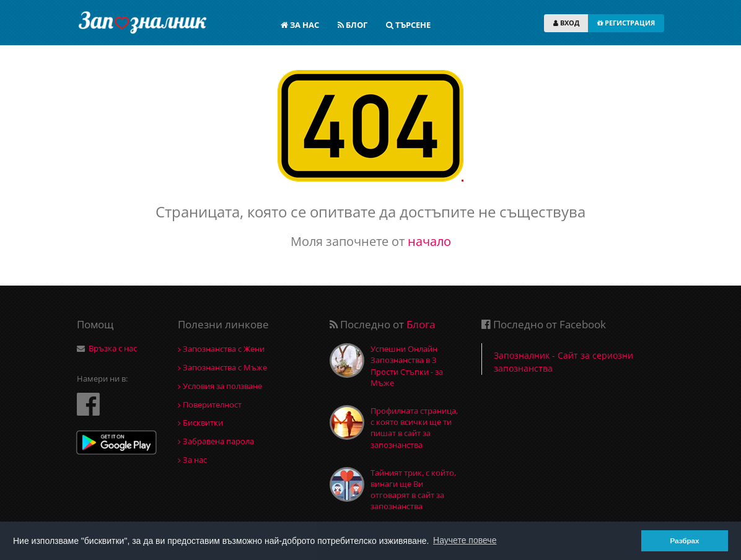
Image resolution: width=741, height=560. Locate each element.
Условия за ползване (220, 386)
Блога (421, 324)
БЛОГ (353, 25)
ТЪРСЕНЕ (408, 25)
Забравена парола (216, 441)
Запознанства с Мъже (222, 367)
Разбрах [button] (684, 540)
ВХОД (566, 23)
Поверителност (210, 405)
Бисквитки (200, 422)
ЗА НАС (300, 25)
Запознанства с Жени (221, 349)
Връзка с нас (113, 348)
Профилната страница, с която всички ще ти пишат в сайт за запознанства (414, 428)
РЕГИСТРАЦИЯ (626, 23)
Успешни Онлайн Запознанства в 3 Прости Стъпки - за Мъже (407, 366)
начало (429, 241)
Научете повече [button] (465, 540)
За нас (192, 460)
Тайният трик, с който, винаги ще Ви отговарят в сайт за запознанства (413, 490)
